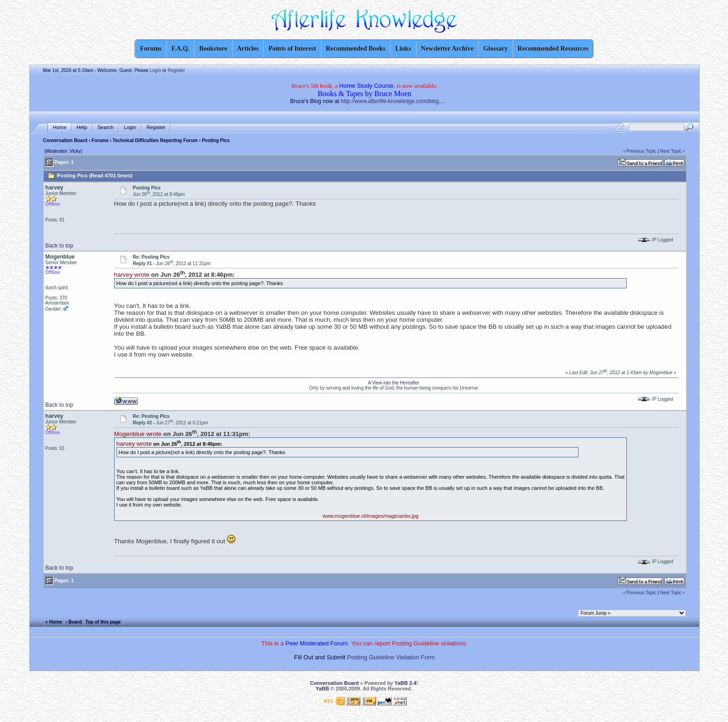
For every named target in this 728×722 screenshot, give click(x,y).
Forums (100, 140)
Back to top (59, 246)
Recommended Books (356, 49)
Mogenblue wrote (138, 434)
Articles (248, 49)
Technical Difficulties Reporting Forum (155, 140)
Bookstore (213, 49)
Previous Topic (641, 151)
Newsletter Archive (447, 49)
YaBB (322, 689)
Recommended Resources (553, 49)
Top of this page (103, 621)
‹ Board (74, 621)
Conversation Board (65, 140)
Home (60, 127)
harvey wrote (132, 275)
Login (156, 70)
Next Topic (671, 151)
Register (176, 70)
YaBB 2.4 (406, 683)
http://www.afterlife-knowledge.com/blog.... (393, 101)
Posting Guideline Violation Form (391, 657)
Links (403, 49)
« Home (53, 621)
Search (106, 127)
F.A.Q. (180, 49)
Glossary (496, 49)
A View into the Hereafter (394, 383)
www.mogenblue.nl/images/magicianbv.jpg (370, 516)
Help (82, 127)
